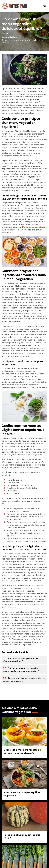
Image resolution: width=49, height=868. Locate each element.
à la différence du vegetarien (31, 227)
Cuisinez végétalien (10, 37)
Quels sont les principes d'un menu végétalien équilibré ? (22, 660)
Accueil (5, 34)
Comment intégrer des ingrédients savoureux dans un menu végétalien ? (22, 670)
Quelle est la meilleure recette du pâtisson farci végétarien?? (22, 751)
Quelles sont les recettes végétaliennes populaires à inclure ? (24, 680)
